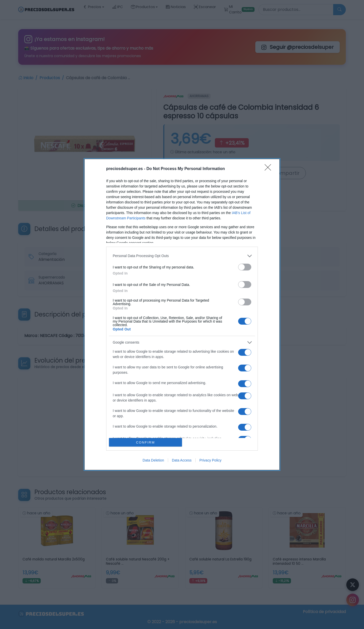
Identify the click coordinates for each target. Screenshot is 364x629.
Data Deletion (153, 460)
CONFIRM (145, 442)
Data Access (182, 460)
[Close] (269, 169)
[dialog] (182, 315)
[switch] (245, 267)
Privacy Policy (210, 460)
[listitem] (182, 256)
